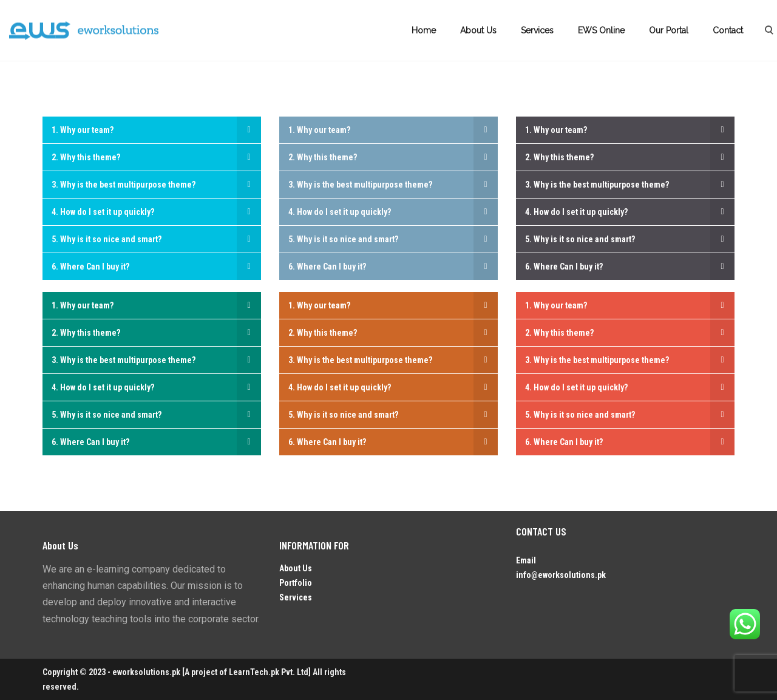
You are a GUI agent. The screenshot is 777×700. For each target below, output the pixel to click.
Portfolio (296, 583)
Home (424, 30)
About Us (478, 30)
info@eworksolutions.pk (561, 575)
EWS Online (601, 30)
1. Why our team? (83, 130)
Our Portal (669, 30)
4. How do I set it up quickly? (103, 212)
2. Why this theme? (86, 157)
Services (537, 30)
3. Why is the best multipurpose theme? (124, 185)
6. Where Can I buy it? (90, 267)
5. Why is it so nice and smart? (107, 239)
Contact (728, 30)
